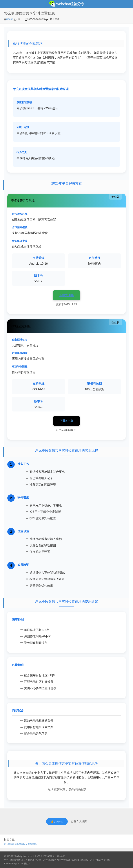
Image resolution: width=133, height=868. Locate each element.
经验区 (9, 19)
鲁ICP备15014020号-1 (45, 856)
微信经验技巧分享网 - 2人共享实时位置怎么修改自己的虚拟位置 (66, 4)
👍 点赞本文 (57, 822)
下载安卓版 (67, 295)
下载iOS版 (67, 421)
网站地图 (61, 856)
